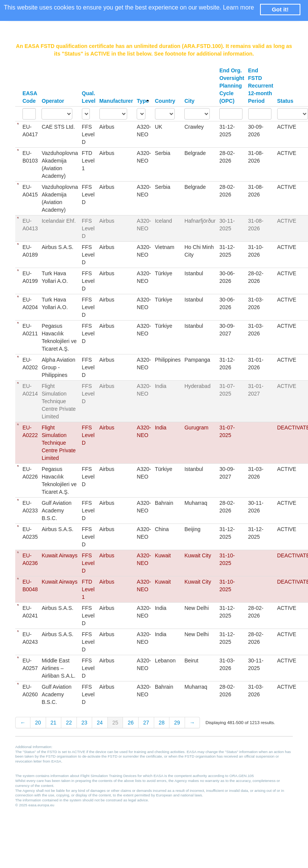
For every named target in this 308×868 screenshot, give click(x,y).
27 (146, 723)
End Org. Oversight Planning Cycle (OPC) (232, 86)
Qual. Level (89, 97)
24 (100, 723)
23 (85, 723)
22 (69, 723)
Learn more (238, 7)
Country (165, 101)
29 (177, 723)
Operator (53, 101)
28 (162, 723)
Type (143, 101)
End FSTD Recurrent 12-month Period (261, 86)
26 (131, 723)
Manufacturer (116, 101)
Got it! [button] (280, 9)
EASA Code (30, 97)
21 (54, 723)
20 (38, 723)
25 (115, 723)
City (189, 101)
